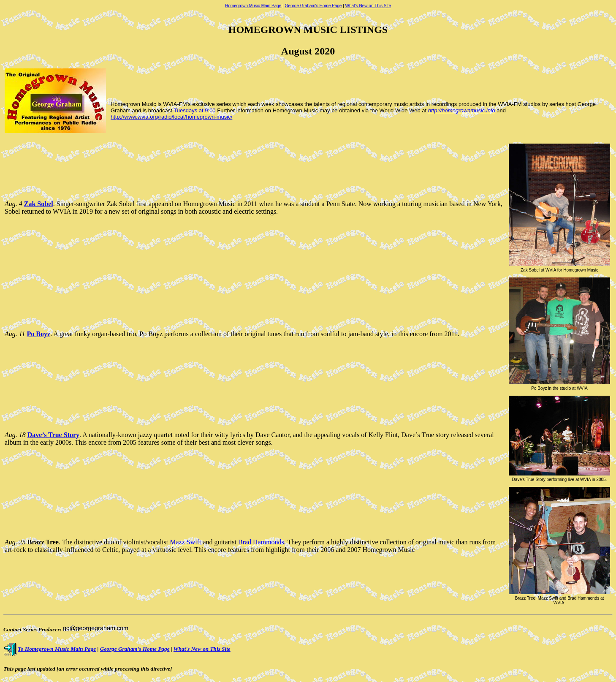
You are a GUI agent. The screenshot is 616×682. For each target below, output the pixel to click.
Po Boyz (39, 334)
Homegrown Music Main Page (253, 6)
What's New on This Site (368, 6)
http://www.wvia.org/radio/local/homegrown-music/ (171, 117)
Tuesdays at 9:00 (194, 110)
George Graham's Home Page (313, 6)
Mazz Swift (185, 542)
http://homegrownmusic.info (462, 110)
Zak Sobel (39, 204)
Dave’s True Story (53, 435)
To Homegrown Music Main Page (50, 649)
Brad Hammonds (261, 542)
